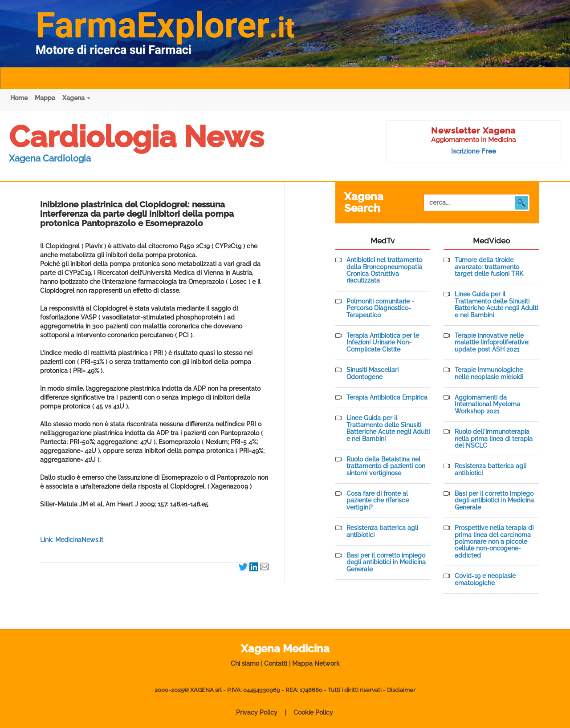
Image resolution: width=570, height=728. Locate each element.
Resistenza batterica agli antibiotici (382, 531)
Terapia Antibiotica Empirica (387, 398)
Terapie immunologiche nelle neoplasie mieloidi (489, 373)
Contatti (276, 663)
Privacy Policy (257, 712)
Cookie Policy (313, 712)
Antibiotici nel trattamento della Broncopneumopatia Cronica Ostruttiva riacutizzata (384, 270)
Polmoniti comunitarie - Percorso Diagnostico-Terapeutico (380, 308)
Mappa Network (316, 663)
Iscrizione (474, 151)
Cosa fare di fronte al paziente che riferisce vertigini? (378, 501)
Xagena (76, 98)
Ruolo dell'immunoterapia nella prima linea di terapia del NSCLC (494, 439)
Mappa (45, 98)
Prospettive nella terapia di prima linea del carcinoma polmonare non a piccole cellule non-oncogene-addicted (494, 542)
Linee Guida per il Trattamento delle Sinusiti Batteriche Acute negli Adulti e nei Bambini (388, 428)
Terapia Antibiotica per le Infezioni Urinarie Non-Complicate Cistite (383, 343)
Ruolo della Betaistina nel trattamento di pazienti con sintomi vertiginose (386, 466)
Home (19, 98)
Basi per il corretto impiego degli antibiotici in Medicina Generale (386, 562)
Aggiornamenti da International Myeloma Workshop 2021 (487, 404)
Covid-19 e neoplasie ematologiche (485, 579)
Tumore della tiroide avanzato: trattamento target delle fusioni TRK (489, 267)
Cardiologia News (136, 137)
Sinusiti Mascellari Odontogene (373, 373)
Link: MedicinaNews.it (72, 540)
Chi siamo (245, 663)
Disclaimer (401, 690)
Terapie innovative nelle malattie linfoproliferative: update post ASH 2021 (492, 343)
